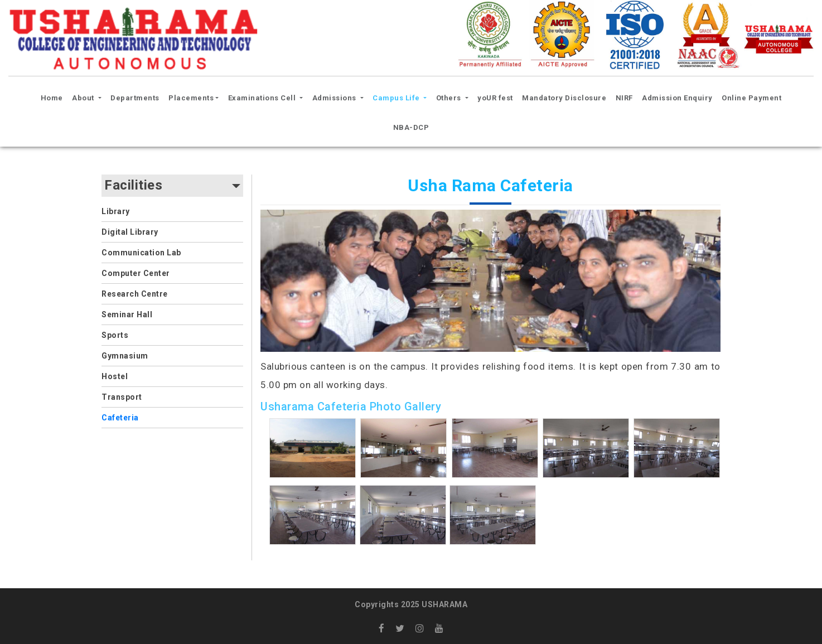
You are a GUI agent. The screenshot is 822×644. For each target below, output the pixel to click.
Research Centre (135, 294)
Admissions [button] (335, 98)
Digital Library (130, 232)
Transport (122, 397)
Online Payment (751, 98)
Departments (135, 98)
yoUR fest (495, 98)
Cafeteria (120, 418)
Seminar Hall (127, 314)
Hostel (115, 376)
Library (116, 211)
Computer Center (136, 273)
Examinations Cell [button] (263, 98)
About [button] (84, 98)
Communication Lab (141, 253)
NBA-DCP (411, 127)
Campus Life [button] (397, 98)
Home (54, 96)
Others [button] (450, 98)
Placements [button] (191, 98)
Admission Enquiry (677, 98)
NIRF (624, 98)
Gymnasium (125, 356)
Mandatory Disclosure (564, 98)
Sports (115, 335)
